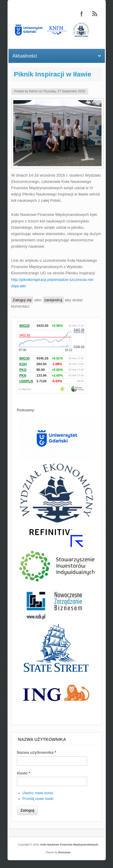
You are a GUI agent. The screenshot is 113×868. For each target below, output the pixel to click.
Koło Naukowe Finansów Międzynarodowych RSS (95, 14)
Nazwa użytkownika (36, 752)
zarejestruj (53, 300)
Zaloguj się (22, 300)
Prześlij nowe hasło (38, 799)
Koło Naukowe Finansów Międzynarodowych (69, 845)
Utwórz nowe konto (38, 793)
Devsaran (64, 852)
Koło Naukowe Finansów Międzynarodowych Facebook (82, 14)
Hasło (24, 773)
